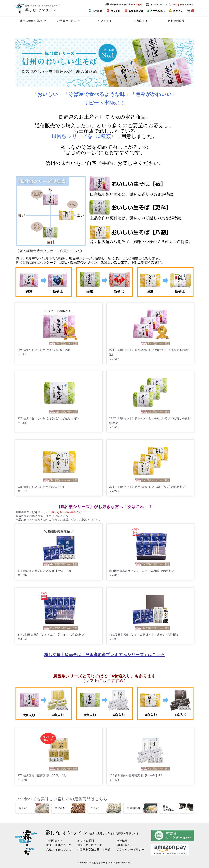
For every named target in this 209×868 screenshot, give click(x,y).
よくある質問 (86, 841)
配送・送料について (59, 845)
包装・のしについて (90, 845)
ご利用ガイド (55, 841)
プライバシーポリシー (130, 850)
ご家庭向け (141, 21)
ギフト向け (105, 21)
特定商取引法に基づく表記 (94, 850)
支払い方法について (59, 850)
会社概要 (122, 841)
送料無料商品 (176, 21)
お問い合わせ (125, 845)
